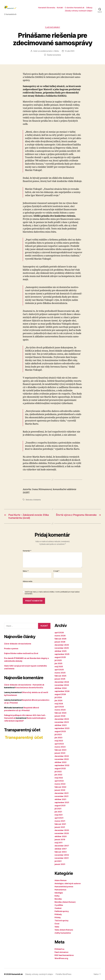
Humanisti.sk (17, 974)
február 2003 (61, 852)
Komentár (27, 551)
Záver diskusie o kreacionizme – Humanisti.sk (24, 685)
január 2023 (60, 753)
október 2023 (61, 725)
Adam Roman (60, 880)
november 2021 (62, 796)
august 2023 (60, 731)
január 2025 (60, 679)
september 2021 (62, 802)
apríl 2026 (59, 633)
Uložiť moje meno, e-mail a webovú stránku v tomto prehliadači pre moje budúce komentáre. (52, 593)
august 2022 (60, 768)
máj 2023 (59, 741)
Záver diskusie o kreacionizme (18, 644)
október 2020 (61, 836)
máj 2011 (58, 843)
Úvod (57, 924)
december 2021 (62, 793)
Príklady (58, 914)
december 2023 (62, 719)
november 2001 (62, 858)
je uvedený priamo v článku (49, 51)
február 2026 (60, 639)
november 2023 (62, 722)
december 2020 (62, 830)
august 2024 (60, 694)
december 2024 (62, 682)
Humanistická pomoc (64, 887)
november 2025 (62, 648)
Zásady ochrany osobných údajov (79, 11)
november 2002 (62, 855)
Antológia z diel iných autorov (68, 883)
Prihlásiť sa (59, 949)
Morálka (58, 899)
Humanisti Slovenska (47, 8)
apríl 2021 (59, 818)
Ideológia (59, 893)
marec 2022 (60, 784)
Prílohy (58, 917)
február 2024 (60, 713)
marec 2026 (60, 636)
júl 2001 (58, 861)
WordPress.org (61, 958)
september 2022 (62, 765)
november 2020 (62, 833)
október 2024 (61, 688)
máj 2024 (59, 704)
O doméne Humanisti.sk (75, 8)
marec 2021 (60, 821)
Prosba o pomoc (11, 649)
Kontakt (60, 8)
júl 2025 (58, 660)
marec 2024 (60, 710)
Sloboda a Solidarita (33, 500)
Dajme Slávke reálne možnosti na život (21, 653)
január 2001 (60, 864)
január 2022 (60, 790)
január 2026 (60, 642)
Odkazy (89, 8)
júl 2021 (58, 809)
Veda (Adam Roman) (64, 930)
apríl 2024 (59, 707)
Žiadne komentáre (54, 55)
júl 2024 (58, 697)
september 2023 (62, 728)
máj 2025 (59, 667)
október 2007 (61, 849)
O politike (59, 905)
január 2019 (60, 840)
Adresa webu (28, 581)
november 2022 (62, 759)
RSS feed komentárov (64, 955)
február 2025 (60, 676)
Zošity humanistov (63, 933)
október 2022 (60, 762)
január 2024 (60, 716)
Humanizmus (60, 890)
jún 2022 (58, 775)
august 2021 (60, 806)
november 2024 (62, 685)
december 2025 (62, 645)
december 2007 (62, 846)
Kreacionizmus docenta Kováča (29, 688)
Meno (26, 571)
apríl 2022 (59, 781)
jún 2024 (58, 701)
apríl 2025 (59, 670)
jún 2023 (58, 738)
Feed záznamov (62, 952)
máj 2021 (59, 815)
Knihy (57, 896)
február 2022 (60, 787)
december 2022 (62, 756)
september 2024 (62, 691)
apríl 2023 (59, 744)
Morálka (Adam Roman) (65, 902)
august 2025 (60, 657)
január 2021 (60, 827)
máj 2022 (59, 778)
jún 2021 (58, 812)
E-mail (56, 571)
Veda (57, 927)
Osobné (58, 908)
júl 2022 (58, 772)
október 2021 (60, 799)
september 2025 (62, 654)
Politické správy (62, 911)
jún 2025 (58, 663)
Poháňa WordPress (63, 974)
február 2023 (60, 750)
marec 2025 (60, 673)
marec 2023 (60, 747)
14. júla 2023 (70, 51)
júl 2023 (58, 734)
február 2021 (60, 824)
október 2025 (61, 651)
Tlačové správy (53, 27)
